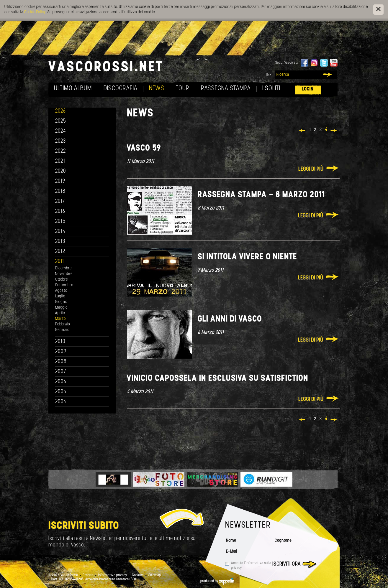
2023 (60, 141)
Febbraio (63, 324)
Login (308, 89)
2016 (60, 211)
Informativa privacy (113, 575)
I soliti (271, 89)
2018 (60, 191)
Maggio (61, 308)
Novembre (64, 274)
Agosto (61, 291)
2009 (61, 352)
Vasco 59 (144, 148)
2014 (60, 232)
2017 (60, 201)
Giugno (61, 302)
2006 (61, 382)
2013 (60, 242)
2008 (61, 362)
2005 (61, 392)
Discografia (121, 89)
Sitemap (155, 575)
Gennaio (62, 330)
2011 (60, 262)
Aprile (60, 313)
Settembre (64, 285)
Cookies (138, 575)
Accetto (251, 566)
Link (268, 75)
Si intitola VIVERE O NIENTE (247, 257)
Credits (88, 575)
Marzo (60, 319)
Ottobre (62, 280)
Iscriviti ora (287, 564)
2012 (60, 252)
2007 (61, 372)
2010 (60, 342)
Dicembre (63, 268)
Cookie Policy (35, 12)
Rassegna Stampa (226, 89)
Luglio (60, 296)
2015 (60, 221)
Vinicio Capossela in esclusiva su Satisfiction (218, 379)
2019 (60, 181)
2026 (60, 111)
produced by (217, 581)
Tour (183, 89)
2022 (61, 151)
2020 (61, 171)
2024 (61, 131)
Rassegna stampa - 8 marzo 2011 (261, 195)
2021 (60, 161)
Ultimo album (73, 89)
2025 (61, 121)
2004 (61, 402)
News (157, 89)
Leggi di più (311, 169)
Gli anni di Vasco (230, 319)
